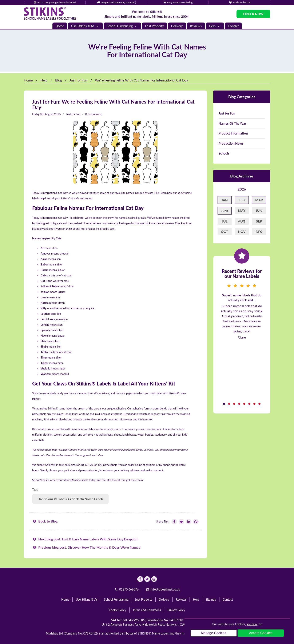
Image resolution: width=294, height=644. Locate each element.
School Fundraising (122, 26)
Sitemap (211, 599)
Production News (231, 143)
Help (215, 26)
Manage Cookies (214, 633)
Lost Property (154, 26)
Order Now (253, 14)
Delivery (177, 26)
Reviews (196, 26)
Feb (242, 200)
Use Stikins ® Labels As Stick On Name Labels (70, 499)
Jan (225, 200)
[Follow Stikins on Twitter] (181, 522)
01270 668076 (126, 589)
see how (252, 624)
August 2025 (53, 114)
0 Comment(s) (94, 114)
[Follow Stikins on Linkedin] (188, 522)
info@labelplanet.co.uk (163, 589)
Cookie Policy (118, 610)
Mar (259, 200)
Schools (224, 153)
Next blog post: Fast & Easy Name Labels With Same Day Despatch (85, 539)
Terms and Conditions (147, 610)
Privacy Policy (176, 610)
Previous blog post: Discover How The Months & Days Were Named (86, 547)
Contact (233, 26)
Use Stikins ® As (85, 26)
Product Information (233, 133)
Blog (58, 80)
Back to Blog (45, 521)
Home (60, 26)
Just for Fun (78, 80)
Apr (225, 211)
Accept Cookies (261, 633)
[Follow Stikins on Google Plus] (195, 522)
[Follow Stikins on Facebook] (174, 522)
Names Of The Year (232, 123)
